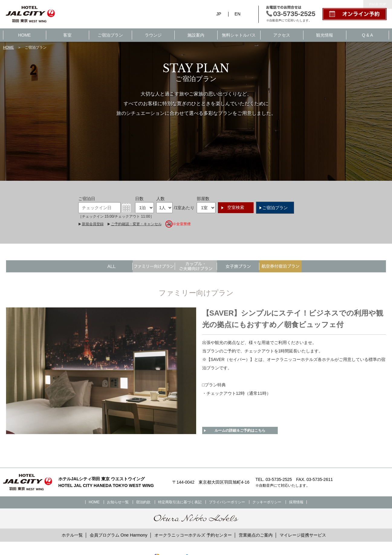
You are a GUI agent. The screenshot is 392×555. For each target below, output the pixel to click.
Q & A (368, 35)
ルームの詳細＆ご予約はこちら (240, 430)
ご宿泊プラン (110, 35)
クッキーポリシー (267, 502)
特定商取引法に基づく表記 (180, 502)
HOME (24, 35)
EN (237, 14)
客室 (67, 35)
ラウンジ (153, 35)
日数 (139, 199)
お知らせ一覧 (118, 502)
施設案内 (196, 35)
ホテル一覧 (72, 535)
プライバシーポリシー (227, 502)
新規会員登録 (93, 224)
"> (238, 266)
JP (219, 14)
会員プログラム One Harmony (119, 535)
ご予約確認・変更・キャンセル (136, 224)
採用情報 (296, 502)
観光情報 (325, 35)
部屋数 (203, 199)
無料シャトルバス (239, 35)
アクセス (282, 35)
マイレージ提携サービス (303, 535)
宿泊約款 (143, 502)
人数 (160, 199)
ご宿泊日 (87, 199)
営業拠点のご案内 (256, 535)
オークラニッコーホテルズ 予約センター (193, 535)
